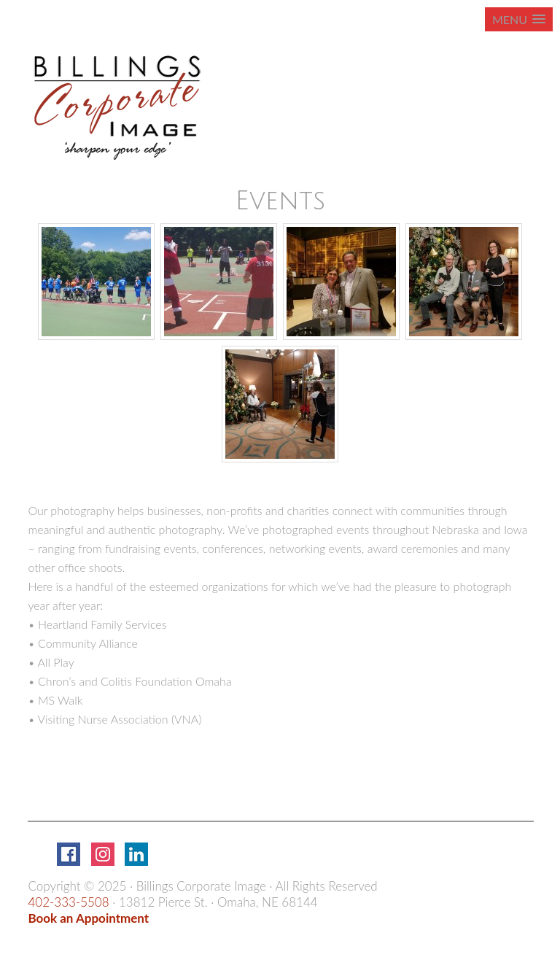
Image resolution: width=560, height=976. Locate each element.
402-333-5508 (68, 902)
